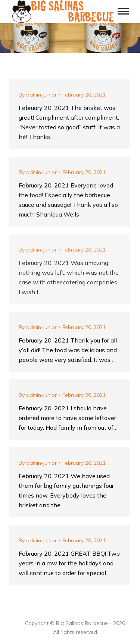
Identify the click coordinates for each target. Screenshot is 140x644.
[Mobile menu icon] (123, 11)
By (38, 95)
